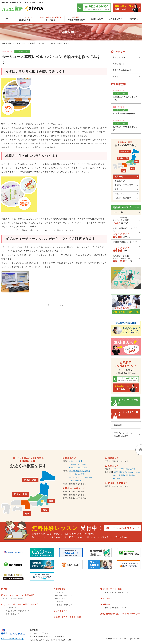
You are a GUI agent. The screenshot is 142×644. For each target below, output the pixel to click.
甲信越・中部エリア (124, 185)
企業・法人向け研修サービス (68, 617)
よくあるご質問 (116, 19)
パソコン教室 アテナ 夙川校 (80, 471)
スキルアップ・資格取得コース (18, 611)
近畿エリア (120, 181)
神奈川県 (109, 472)
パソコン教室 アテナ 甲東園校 (81, 477)
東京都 (108, 461)
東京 (133, 169)
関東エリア (120, 194)
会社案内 (118, 425)
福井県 (65, 495)
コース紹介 (50, 19)
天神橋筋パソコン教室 (77, 464)
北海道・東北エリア (124, 198)
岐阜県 (65, 498)
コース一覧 (118, 212)
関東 (136, 161)
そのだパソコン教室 (77, 474)
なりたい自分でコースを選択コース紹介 (21, 604)
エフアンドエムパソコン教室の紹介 (19, 595)
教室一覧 (119, 177)
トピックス (133, 19)
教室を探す (61, 589)
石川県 (65, 492)
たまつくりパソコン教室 (78, 468)
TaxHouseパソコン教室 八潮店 (123, 469)
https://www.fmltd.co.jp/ (13, 639)
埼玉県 (108, 469)
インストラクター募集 (128, 414)
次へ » (60, 305)
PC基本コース (11, 608)
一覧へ (49, 305)
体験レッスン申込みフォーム (116, 608)
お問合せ (106, 604)
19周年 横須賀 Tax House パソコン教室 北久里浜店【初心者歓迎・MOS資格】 (127, 475)
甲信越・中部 (123, 158)
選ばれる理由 (25, 19)
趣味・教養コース (13, 614)
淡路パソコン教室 (76, 461)
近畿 (124, 171)
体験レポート (13, 43)
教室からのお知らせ (122, 70)
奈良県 (65, 484)
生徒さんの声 (97, 19)
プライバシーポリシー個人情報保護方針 (124, 435)
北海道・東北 (125, 152)
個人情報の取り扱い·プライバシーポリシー (121, 614)
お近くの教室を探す (76, 19)
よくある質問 (62, 611)
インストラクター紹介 (128, 401)
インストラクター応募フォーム (116, 592)
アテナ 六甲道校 (75, 481)
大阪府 (65, 461)
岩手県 (108, 486)
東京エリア (120, 189)
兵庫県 (65, 471)
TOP (7, 19)
